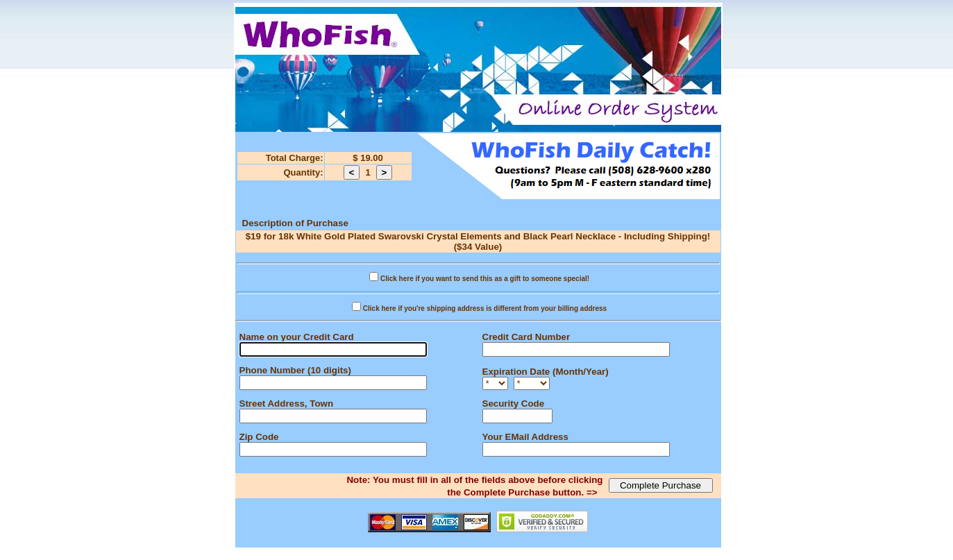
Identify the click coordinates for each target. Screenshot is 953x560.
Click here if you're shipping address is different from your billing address (485, 308)
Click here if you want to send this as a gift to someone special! (485, 279)
